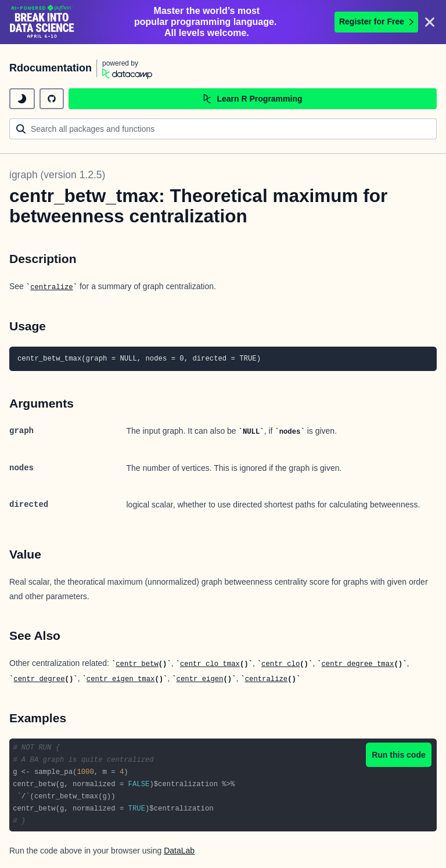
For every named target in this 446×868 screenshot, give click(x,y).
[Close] (430, 22)
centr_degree (39, 679)
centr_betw (137, 664)
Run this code (399, 755)
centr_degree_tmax (357, 664)
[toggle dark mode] (22, 99)
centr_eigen (200, 679)
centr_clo (280, 664)
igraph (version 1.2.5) (57, 175)
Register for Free (376, 21)
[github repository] (52, 99)
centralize (52, 287)
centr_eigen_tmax (121, 679)
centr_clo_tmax (210, 664)
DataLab (179, 851)
